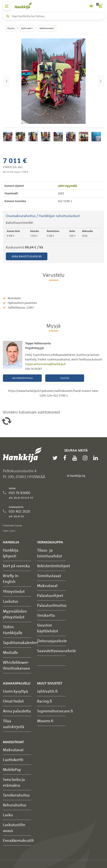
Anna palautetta (17, 711)
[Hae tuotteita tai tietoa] (53, 16)
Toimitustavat (49, 576)
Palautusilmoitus (52, 605)
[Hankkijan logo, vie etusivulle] (25, 6)
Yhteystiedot (14, 591)
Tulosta (65, 378)
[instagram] (86, 458)
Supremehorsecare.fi (55, 711)
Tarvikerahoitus (16, 795)
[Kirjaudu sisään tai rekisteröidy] (91, 6)
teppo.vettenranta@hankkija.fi (46, 364)
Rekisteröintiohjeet (53, 566)
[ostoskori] (100, 6)
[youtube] (76, 458)
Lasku (8, 815)
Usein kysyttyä (15, 691)
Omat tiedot (13, 701)
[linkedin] (97, 458)
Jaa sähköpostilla (22, 378)
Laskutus (11, 601)
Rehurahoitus (15, 805)
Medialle (10, 652)
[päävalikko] (7, 6)
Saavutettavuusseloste (57, 651)
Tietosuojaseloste (52, 641)
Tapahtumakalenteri (20, 643)
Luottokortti (13, 760)
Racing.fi (45, 701)
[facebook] (66, 458)
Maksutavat (47, 586)
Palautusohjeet (50, 595)
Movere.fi (45, 721)
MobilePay (12, 769)
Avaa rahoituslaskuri (27, 256)
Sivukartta (46, 615)
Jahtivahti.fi (47, 691)
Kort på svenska (16, 566)
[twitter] (56, 458)
